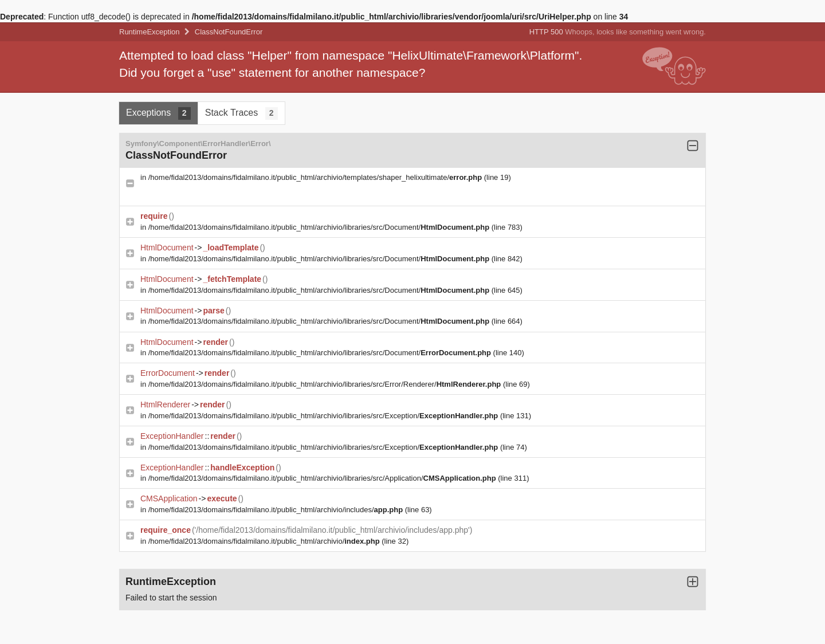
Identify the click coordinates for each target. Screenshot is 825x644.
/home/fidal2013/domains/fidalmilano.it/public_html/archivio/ (265, 541)
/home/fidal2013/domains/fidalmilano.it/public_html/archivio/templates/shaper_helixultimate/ (316, 177)
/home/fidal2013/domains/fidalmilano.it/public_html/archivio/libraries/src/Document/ (320, 227)
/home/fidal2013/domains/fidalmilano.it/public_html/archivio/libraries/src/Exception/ (324, 416)
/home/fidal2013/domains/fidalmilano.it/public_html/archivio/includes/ (277, 510)
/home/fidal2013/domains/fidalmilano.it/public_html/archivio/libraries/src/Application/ (323, 478)
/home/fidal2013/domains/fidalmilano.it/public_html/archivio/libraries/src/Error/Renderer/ (326, 384)
